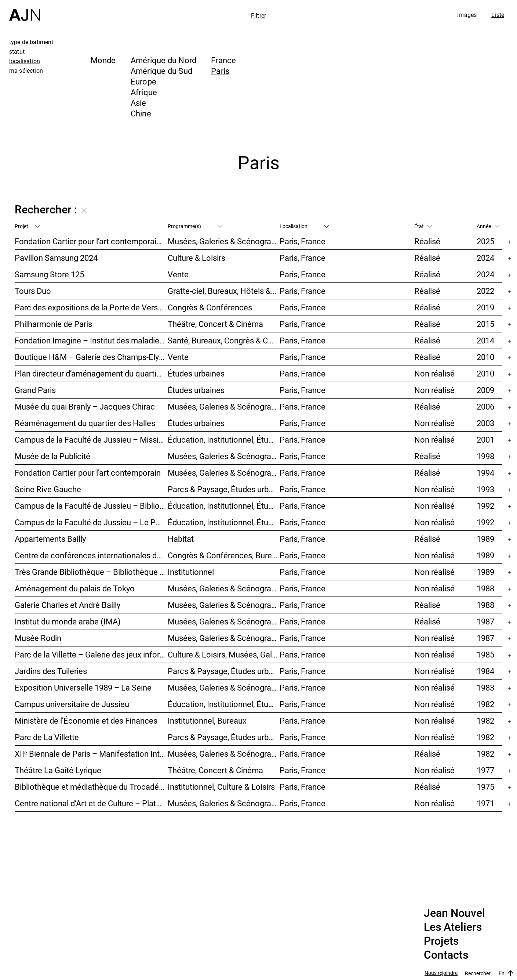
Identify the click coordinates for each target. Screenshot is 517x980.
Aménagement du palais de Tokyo (75, 588)
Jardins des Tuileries (51, 671)
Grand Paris (35, 390)
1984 (485, 671)
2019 (485, 307)
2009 (485, 390)
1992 (485, 506)
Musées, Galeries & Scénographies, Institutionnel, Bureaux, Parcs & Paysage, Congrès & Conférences (224, 406)
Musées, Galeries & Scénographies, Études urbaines (224, 687)
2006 (485, 406)
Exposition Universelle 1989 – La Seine (83, 687)
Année (488, 226)
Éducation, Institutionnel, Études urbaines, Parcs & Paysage (224, 704)
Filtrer (258, 15)
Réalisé (427, 241)
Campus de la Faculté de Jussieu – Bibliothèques (91, 506)
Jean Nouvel (454, 913)
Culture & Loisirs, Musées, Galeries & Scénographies (224, 654)
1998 (485, 456)
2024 (485, 258)
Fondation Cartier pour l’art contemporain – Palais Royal (91, 241)
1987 (485, 621)
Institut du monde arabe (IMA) (68, 621)
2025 (485, 241)
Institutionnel (191, 572)
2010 (485, 357)
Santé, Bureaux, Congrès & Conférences (224, 340)
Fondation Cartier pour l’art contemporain (88, 473)
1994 (485, 473)
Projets (441, 941)
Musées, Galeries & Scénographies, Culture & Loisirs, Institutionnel (224, 803)
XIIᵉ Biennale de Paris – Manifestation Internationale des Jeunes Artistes (91, 754)
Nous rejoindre (441, 973)
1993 (485, 489)
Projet (27, 226)
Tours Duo (33, 291)
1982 (485, 704)
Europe (143, 81)
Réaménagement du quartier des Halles (85, 423)
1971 (485, 803)
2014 (485, 340)
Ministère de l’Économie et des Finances (86, 720)
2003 (485, 423)
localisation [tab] (25, 61)
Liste (498, 15)
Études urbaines (196, 373)
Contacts (446, 955)
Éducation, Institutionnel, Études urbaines (224, 439)
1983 (485, 687)
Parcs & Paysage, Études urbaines (224, 489)
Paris (220, 71)
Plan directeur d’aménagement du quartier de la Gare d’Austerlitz (91, 373)
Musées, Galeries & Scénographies (224, 241)
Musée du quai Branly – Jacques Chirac (85, 406)
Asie (139, 103)
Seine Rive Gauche (48, 489)
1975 (485, 787)
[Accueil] (25, 10)
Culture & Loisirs (196, 258)
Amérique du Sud (161, 71)
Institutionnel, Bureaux (207, 720)
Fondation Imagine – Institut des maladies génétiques (91, 340)
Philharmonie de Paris (53, 324)
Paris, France (303, 241)
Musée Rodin (38, 638)
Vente (178, 274)
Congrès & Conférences (210, 307)
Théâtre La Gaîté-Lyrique (58, 770)
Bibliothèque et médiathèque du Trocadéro (90, 787)
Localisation (304, 226)
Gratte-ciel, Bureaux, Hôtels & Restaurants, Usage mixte (224, 291)
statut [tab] (17, 51)
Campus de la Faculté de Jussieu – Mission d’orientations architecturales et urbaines (91, 439)
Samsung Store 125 (49, 274)
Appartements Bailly (50, 539)
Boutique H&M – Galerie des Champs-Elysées (91, 357)
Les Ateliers (453, 927)
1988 (485, 588)
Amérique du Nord (164, 60)
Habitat (181, 539)
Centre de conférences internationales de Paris (91, 555)
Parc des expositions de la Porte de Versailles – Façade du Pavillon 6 (91, 307)
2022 (485, 291)
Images (467, 15)
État (423, 226)
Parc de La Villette (47, 737)
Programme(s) (195, 226)
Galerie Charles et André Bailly (68, 605)
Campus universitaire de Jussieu (72, 704)
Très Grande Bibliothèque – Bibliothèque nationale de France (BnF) (91, 572)
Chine (141, 113)
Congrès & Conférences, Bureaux (224, 555)
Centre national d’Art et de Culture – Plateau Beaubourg (91, 803)
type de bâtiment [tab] (31, 42)
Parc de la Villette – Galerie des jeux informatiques (91, 654)
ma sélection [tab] (26, 71)
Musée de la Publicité (52, 456)
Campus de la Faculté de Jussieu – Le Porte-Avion (91, 522)
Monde (103, 60)
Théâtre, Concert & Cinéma (215, 324)
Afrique (144, 92)
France (223, 60)
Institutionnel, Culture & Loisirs (221, 787)
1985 (485, 654)
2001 (485, 439)
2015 (485, 324)
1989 (485, 539)
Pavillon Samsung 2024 (56, 258)
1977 (485, 770)
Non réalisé (434, 373)
